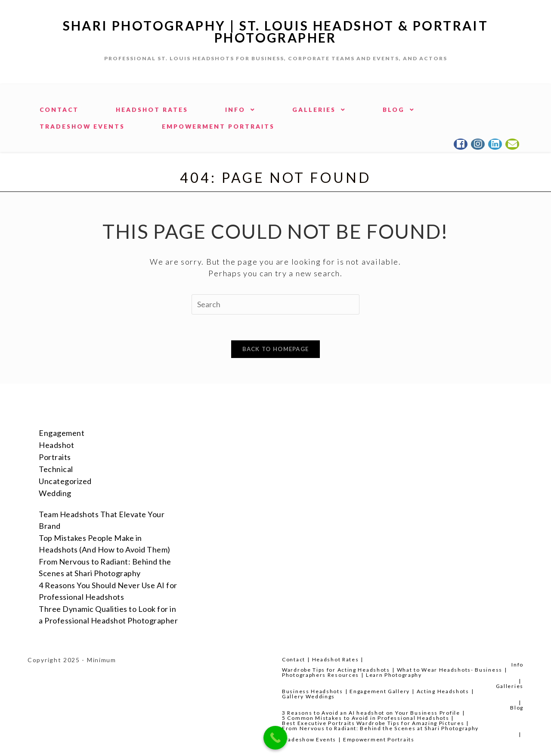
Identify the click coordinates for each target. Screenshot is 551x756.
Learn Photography (394, 675)
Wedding (55, 493)
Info (517, 665)
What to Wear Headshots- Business (450, 670)
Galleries (510, 686)
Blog (517, 708)
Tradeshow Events (309, 739)
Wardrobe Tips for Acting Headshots (336, 670)
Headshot (56, 445)
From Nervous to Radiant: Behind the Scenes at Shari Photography (380, 728)
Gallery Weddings (308, 696)
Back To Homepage (276, 349)
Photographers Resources (320, 675)
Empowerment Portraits (379, 739)
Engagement (62, 433)
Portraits (55, 457)
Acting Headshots (443, 691)
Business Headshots (313, 691)
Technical (56, 469)
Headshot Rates (336, 659)
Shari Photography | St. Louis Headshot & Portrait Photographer (276, 31)
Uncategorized (65, 481)
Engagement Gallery (380, 691)
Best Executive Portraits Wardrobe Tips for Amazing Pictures (373, 723)
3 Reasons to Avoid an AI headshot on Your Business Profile (371, 713)
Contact (294, 659)
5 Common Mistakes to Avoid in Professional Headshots (365, 718)
